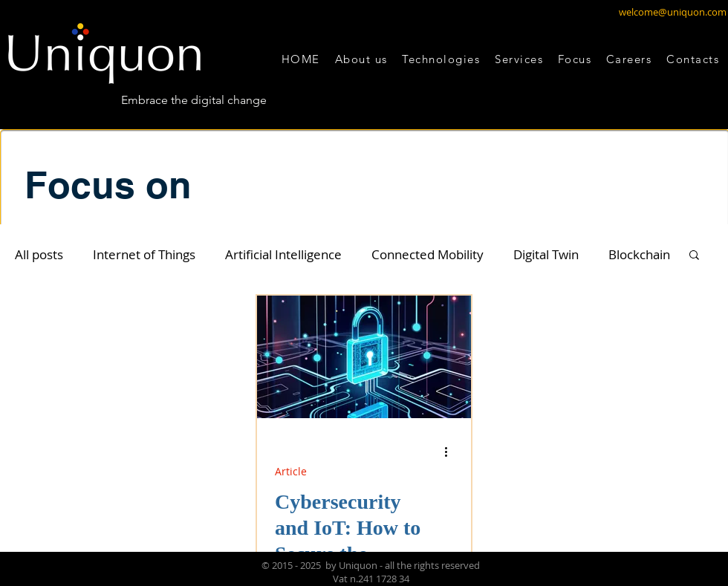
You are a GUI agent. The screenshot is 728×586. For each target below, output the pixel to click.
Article (291, 471)
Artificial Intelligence (283, 254)
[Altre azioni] (451, 452)
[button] (441, 59)
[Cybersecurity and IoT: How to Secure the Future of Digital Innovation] (364, 357)
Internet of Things (144, 254)
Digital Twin (546, 254)
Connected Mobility (428, 254)
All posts (39, 254)
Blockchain (639, 254)
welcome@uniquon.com (673, 12)
